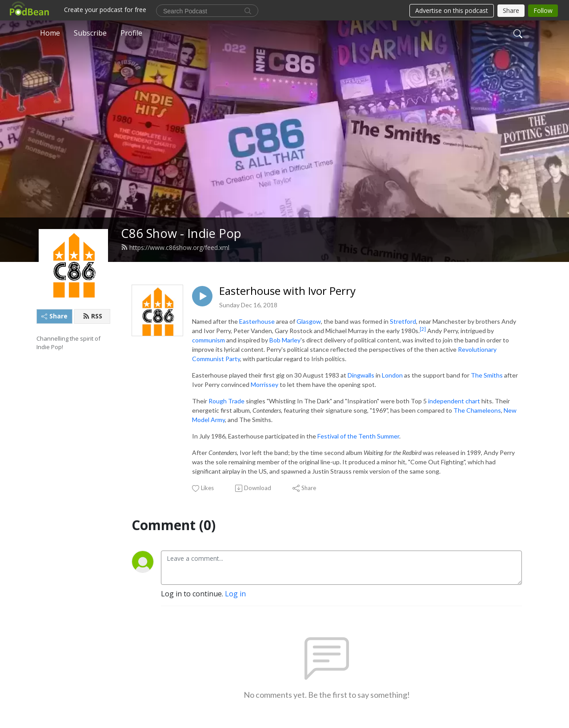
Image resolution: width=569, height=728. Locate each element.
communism (208, 340)
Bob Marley (285, 340)
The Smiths (487, 375)
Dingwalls (361, 375)
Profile (131, 33)
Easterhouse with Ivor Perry (287, 291)
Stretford (403, 321)
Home (50, 33)
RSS (92, 316)
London (392, 375)
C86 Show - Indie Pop (181, 233)
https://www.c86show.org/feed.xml (175, 247)
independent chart (454, 401)
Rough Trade (226, 401)
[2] (423, 329)
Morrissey (264, 384)
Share (54, 316)
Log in (235, 594)
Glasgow (309, 321)
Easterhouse (257, 321)
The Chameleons (477, 410)
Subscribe (90, 33)
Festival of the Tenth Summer (358, 436)
